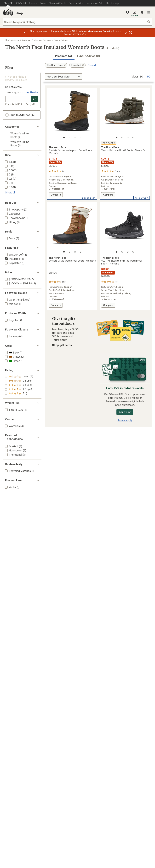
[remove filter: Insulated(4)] (12, 259)
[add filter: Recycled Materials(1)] (17, 471)
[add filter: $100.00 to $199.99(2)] (18, 283)
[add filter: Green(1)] (12, 361)
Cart (142, 12)
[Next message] (126, 33)
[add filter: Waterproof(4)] (13, 254)
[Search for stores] (34, 99)
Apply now (125, 412)
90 (149, 76)
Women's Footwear (42, 40)
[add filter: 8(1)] (7, 183)
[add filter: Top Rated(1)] (13, 263)
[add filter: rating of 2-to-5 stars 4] (19, 389)
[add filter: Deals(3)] (10, 238)
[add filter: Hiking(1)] (10, 222)
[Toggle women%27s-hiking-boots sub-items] (7, 142)
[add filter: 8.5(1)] (8, 187)
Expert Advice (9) (88, 56)
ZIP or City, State (14, 93)
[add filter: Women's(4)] (12, 426)
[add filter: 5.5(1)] (8, 162)
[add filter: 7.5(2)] (8, 179)
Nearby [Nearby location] (32, 93)
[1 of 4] (64, 138)
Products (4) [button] (64, 56)
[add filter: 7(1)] (7, 174)
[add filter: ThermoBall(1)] (13, 455)
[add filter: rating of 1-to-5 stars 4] (19, 394)
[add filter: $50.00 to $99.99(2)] (17, 279)
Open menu (149, 12)
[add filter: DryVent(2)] (11, 446)
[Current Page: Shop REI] (9, 3)
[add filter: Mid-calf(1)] (11, 304)
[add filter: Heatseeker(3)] (13, 450)
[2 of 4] (69, 138)
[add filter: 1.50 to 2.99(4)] (14, 410)
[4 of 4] (80, 138)
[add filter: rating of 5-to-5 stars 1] (19, 377)
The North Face (12, 40)
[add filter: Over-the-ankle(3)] (15, 300)
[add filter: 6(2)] (7, 166)
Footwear (26, 40)
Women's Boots (61, 40)
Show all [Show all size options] (10, 192)
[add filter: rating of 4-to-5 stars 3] (19, 381)
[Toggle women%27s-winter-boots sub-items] (7, 134)
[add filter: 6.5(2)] (8, 170)
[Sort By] (63, 77)
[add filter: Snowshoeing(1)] (15, 218)
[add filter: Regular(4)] (11, 320)
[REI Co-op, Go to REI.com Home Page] (8, 12)
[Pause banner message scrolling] (130, 33)
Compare (57, 195)
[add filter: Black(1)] (12, 352)
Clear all (92, 65)
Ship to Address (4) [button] (20, 115)
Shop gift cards (62, 345)
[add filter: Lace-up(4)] (11, 336)
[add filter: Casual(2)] (10, 214)
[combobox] (77, 22)
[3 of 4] (75, 138)
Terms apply (59, 340)
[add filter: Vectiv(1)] (10, 487)
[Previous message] (25, 33)
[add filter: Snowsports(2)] (14, 209)
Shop (19, 13)
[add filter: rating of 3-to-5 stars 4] (19, 385)
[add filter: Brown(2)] (12, 357)
